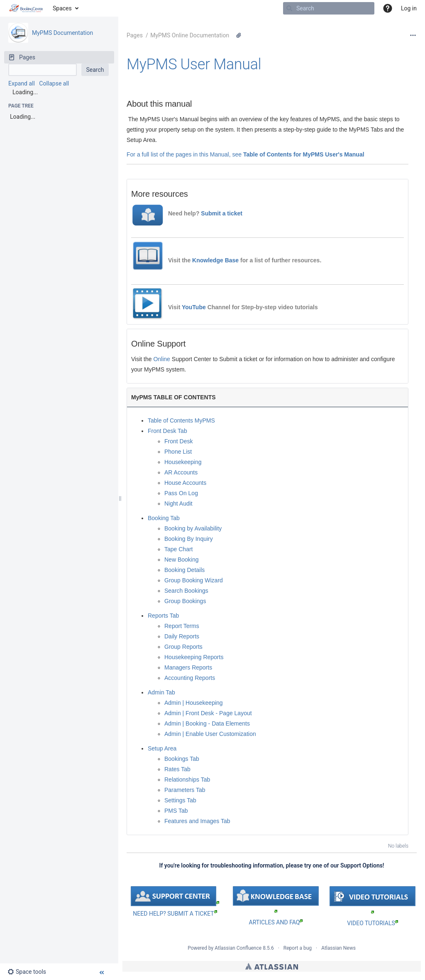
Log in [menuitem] (409, 8)
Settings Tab (180, 800)
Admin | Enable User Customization (210, 734)
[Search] (289, 8)
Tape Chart (178, 549)
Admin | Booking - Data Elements (207, 723)
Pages (135, 35)
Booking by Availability (193, 528)
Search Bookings (186, 591)
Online (161, 359)
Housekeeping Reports (194, 657)
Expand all (22, 83)
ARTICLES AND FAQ (276, 922)
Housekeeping (183, 462)
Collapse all (54, 83)
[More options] (413, 35)
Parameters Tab (185, 790)
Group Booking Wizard (194, 580)
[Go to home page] (26, 8)
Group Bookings (185, 601)
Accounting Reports (190, 678)
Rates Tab (177, 769)
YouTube (194, 307)
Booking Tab (164, 518)
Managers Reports (188, 667)
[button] (388, 8)
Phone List (178, 452)
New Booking (182, 560)
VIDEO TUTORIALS (372, 923)
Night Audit (178, 503)
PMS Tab (176, 811)
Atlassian (272, 966)
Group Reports (183, 647)
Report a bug (298, 948)
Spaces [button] (62, 8)
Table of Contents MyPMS (181, 420)
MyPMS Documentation (62, 33)
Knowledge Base (216, 260)
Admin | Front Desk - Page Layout (208, 713)
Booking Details (184, 570)
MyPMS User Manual (194, 64)
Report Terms (182, 626)
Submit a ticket (222, 213)
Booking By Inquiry (189, 539)
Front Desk (178, 441)
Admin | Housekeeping (194, 703)
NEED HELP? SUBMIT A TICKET (175, 914)
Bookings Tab (182, 759)
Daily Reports (182, 636)
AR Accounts (181, 472)
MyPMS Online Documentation (190, 35)
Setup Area (162, 748)
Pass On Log (181, 493)
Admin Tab (161, 692)
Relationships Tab (187, 780)
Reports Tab (163, 616)
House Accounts (185, 483)
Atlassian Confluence (238, 948)
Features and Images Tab (197, 821)
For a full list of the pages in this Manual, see (185, 154)
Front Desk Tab (167, 431)
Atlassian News (338, 948)
